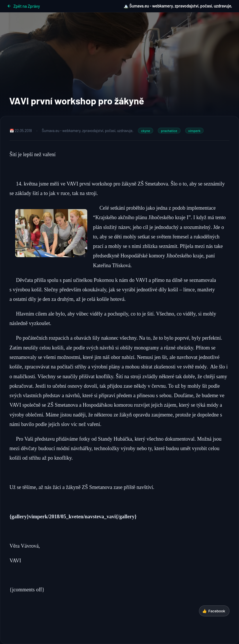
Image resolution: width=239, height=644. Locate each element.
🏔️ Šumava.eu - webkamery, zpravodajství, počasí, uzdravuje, (178, 6)
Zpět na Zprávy (23, 6)
